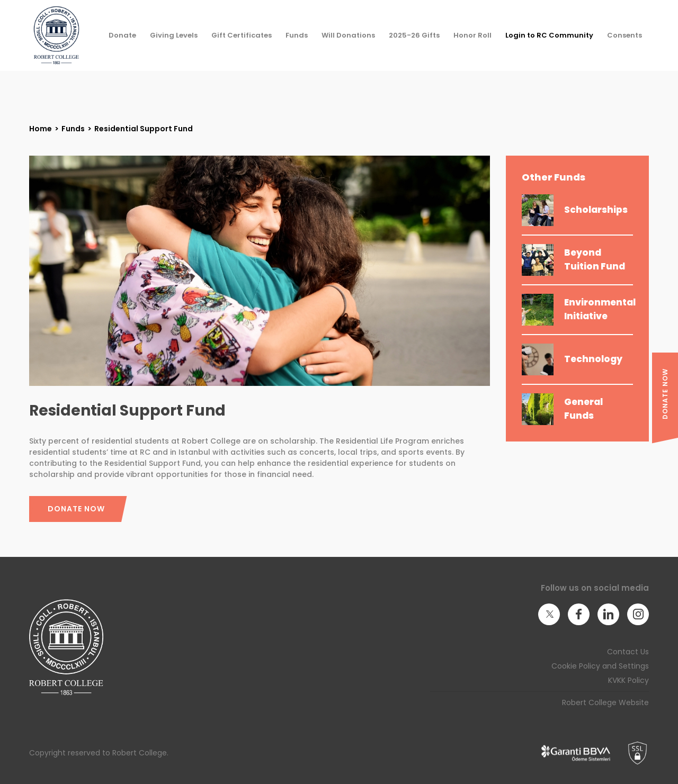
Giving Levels (174, 35)
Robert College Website (605, 702)
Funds (297, 35)
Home (41, 129)
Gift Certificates (242, 35)
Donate (122, 35)
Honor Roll (472, 35)
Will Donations (348, 35)
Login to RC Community (549, 35)
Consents (625, 35)
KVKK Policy (628, 680)
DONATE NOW (665, 394)
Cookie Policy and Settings (600, 666)
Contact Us (628, 652)
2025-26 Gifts (414, 35)
